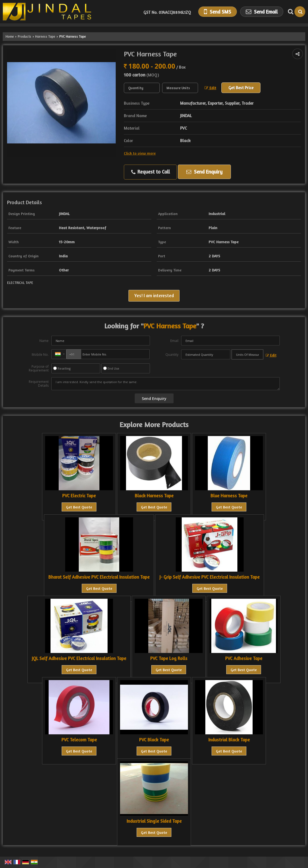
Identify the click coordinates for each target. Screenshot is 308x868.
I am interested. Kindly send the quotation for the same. (166, 384)
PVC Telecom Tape (79, 740)
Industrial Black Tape (229, 740)
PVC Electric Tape (79, 496)
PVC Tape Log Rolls (169, 658)
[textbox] (180, 88)
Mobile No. (40, 355)
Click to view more (140, 153)
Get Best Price (241, 88)
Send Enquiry (204, 172)
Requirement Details (39, 384)
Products (24, 36)
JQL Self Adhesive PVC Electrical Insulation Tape (79, 658)
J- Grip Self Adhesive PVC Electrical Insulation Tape (210, 577)
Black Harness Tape (154, 496)
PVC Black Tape (154, 740)
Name (44, 341)
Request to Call (150, 172)
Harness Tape (45, 36)
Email (174, 341)
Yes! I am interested (154, 296)
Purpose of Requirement (39, 369)
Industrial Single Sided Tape (154, 821)
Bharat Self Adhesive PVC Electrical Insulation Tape (99, 577)
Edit (210, 88)
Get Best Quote (79, 507)
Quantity (172, 355)
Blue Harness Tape (229, 496)
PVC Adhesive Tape (244, 658)
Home (10, 36)
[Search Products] (290, 12)
